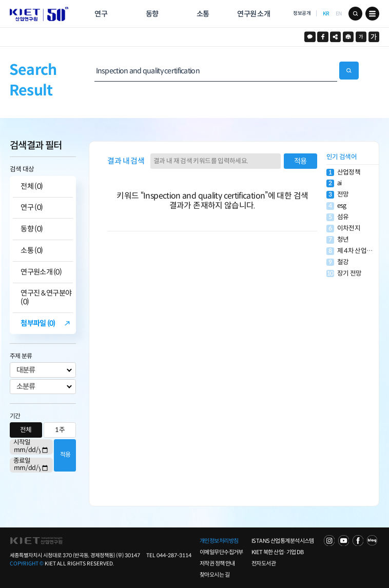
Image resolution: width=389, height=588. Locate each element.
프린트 (348, 37)
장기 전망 (344, 274)
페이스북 (323, 37)
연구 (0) (32, 208)
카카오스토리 (310, 37)
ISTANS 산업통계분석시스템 (283, 541)
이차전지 (343, 229)
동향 (152, 14)
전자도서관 (264, 563)
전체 (26, 430)
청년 (337, 240)
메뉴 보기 (372, 14)
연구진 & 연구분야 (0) (46, 298)
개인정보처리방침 (219, 541)
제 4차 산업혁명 (352, 251)
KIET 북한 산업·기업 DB (278, 552)
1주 (60, 430)
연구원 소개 (254, 14)
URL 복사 (335, 37)
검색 (355, 14)
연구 (101, 14)
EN (339, 14)
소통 (203, 14)
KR (326, 14)
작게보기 (361, 37)
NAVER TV (329, 541)
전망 (337, 195)
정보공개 (302, 13)
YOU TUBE (344, 541)
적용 (65, 455)
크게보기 (374, 37)
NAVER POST (372, 541)
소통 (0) (32, 251)
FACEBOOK (358, 541)
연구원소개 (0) (41, 272)
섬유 (337, 217)
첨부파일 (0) (38, 324)
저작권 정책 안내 (217, 563)
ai (334, 183)
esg (336, 206)
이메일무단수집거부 (221, 552)
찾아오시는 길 (215, 575)
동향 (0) (32, 229)
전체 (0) (32, 187)
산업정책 (343, 173)
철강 (337, 262)
